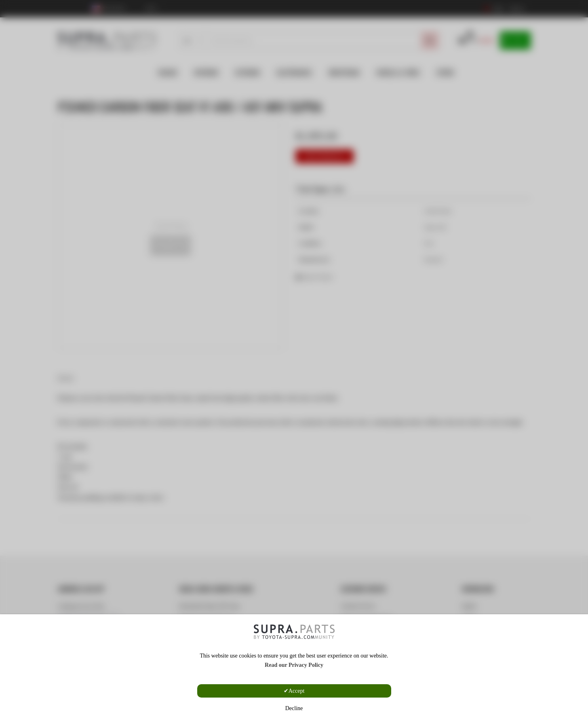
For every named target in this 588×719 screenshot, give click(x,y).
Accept (297, 691)
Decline (294, 708)
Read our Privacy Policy (294, 665)
